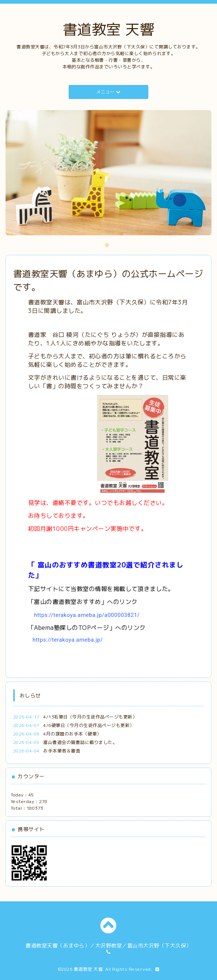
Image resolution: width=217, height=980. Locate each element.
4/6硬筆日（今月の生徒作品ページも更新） (89, 725)
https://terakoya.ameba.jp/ (68, 640)
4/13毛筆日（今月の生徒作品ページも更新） (90, 717)
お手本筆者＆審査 (62, 751)
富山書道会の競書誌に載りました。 (80, 742)
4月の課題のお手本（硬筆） (72, 734)
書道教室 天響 (109, 29)
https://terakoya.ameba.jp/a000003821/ (87, 615)
